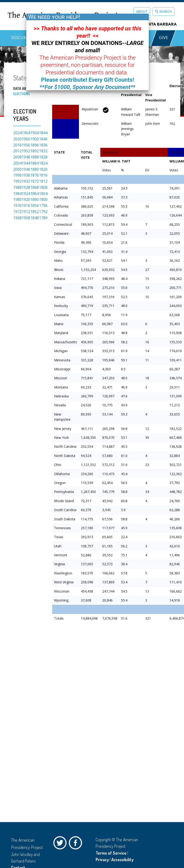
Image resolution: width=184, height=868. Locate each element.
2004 (17, 163)
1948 (26, 157)
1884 (35, 163)
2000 (17, 169)
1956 (26, 145)
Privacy (102, 860)
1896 (35, 145)
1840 (43, 139)
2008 (17, 157)
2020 (17, 139)
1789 (43, 218)
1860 (35, 199)
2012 (17, 151)
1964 (26, 133)
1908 (26, 218)
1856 (35, 206)
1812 (43, 181)
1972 (17, 212)
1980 (17, 199)
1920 (26, 199)
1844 (43, 133)
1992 (17, 181)
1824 (43, 163)
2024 (17, 133)
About (142, 11)
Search (163, 11)
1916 (26, 206)
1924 (26, 194)
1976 (17, 206)
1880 (35, 169)
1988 (17, 187)
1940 (26, 169)
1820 (43, 169)
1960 (26, 139)
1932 (26, 181)
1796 (43, 206)
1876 (35, 175)
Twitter (61, 844)
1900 (35, 139)
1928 (26, 187)
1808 (43, 187)
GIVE (163, 37)
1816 (43, 175)
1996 (17, 175)
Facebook (77, 844)
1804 (43, 194)
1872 (35, 181)
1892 (35, 151)
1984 (17, 194)
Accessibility (122, 860)
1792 (43, 212)
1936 (26, 175)
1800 (43, 199)
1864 (35, 194)
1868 (35, 187)
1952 (26, 151)
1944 (26, 163)
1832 (43, 151)
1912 (26, 212)
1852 (35, 212)
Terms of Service (111, 853)
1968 (17, 218)
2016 (17, 145)
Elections (22, 94)
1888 (35, 157)
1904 (35, 133)
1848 (35, 218)
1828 (43, 157)
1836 (43, 145)
